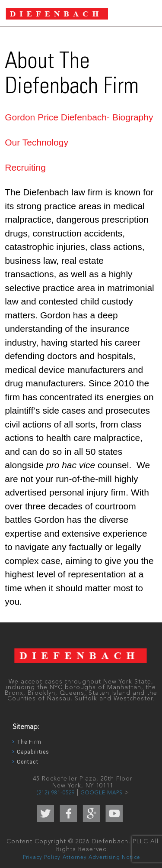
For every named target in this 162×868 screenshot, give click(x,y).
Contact (28, 762)
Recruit (19, 167)
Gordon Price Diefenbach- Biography (79, 117)
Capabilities (33, 752)
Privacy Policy (42, 858)
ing (40, 167)
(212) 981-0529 (56, 793)
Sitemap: (26, 727)
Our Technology (37, 142)
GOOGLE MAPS (102, 793)
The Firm (29, 742)
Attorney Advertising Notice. (102, 858)
